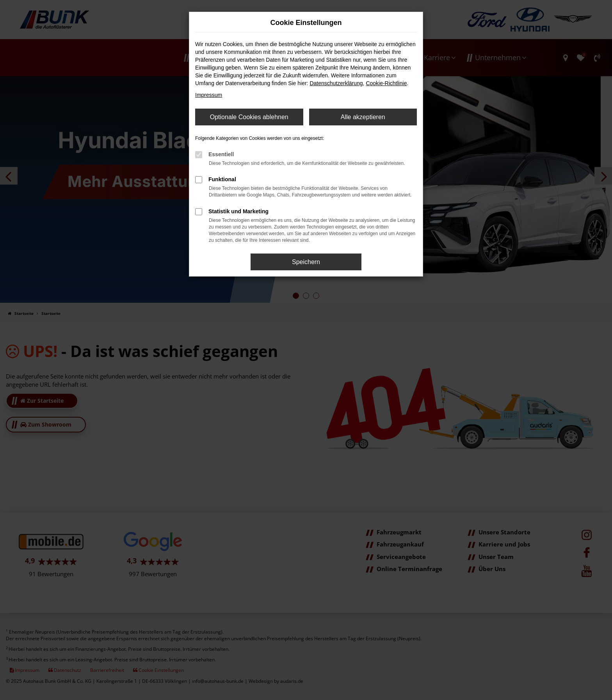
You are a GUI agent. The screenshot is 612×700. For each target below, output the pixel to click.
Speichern (306, 262)
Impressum (209, 95)
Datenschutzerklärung (336, 83)
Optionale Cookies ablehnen (249, 117)
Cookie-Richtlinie (386, 83)
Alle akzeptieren (363, 117)
